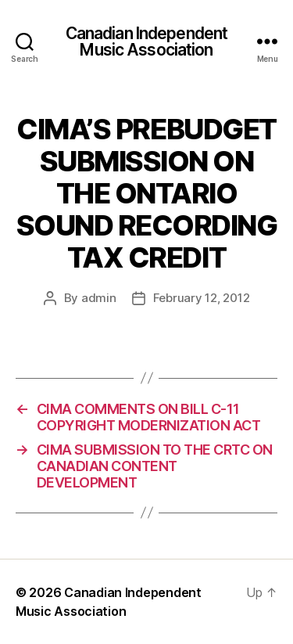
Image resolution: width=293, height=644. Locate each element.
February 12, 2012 (202, 298)
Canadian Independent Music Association (147, 41)
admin (99, 298)
